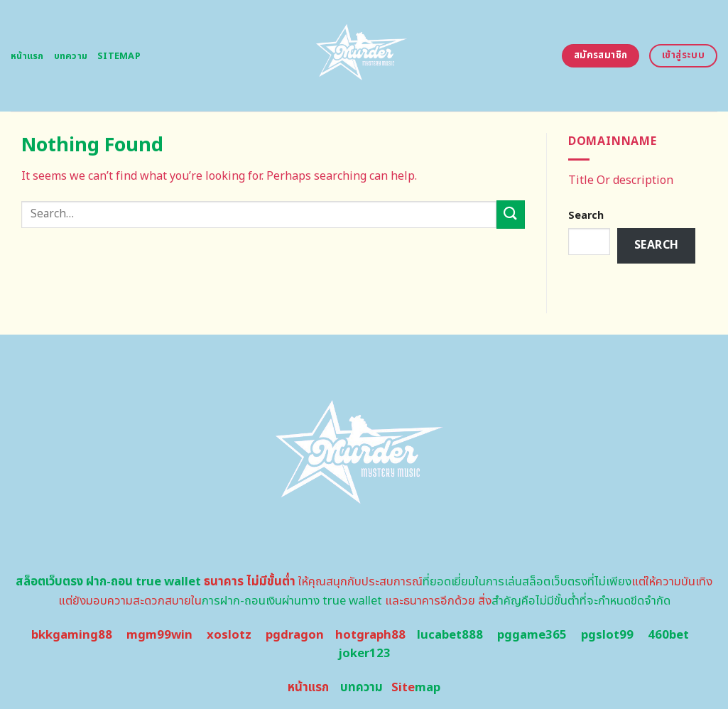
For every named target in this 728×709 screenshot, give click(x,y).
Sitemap (119, 56)
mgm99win (159, 635)
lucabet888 (450, 635)
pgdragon (295, 635)
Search (586, 216)
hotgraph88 (370, 635)
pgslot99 (607, 635)
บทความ (71, 56)
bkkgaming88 (72, 635)
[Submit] (511, 214)
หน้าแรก (27, 56)
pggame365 (532, 635)
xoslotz (229, 635)
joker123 (364, 654)
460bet (668, 635)
